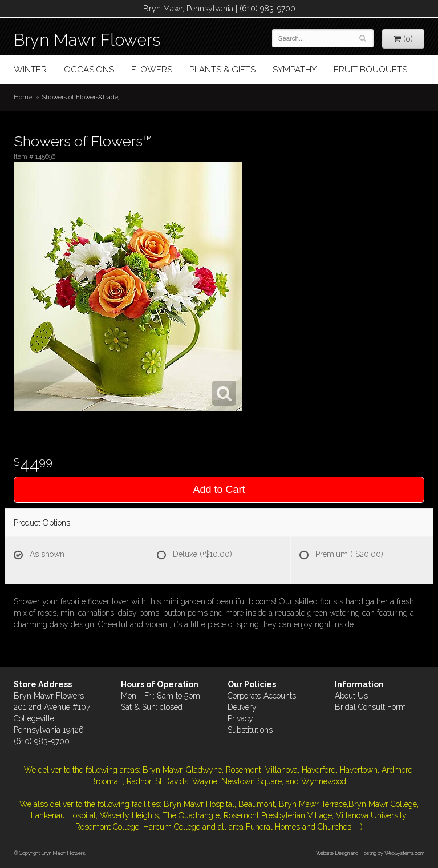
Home (23, 97)
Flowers (152, 70)
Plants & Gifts (222, 70)
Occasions (89, 70)
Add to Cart (219, 490)
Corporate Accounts (262, 696)
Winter (30, 70)
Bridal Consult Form (370, 707)
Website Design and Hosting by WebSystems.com (370, 853)
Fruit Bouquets (370, 70)
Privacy (240, 718)
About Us (351, 696)
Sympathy (295, 70)
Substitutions (250, 730)
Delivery (242, 707)
